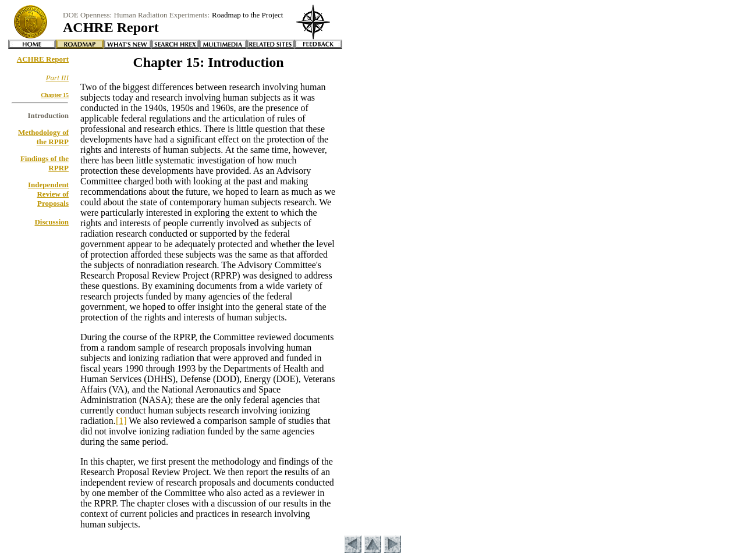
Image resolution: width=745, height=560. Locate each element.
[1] (121, 421)
